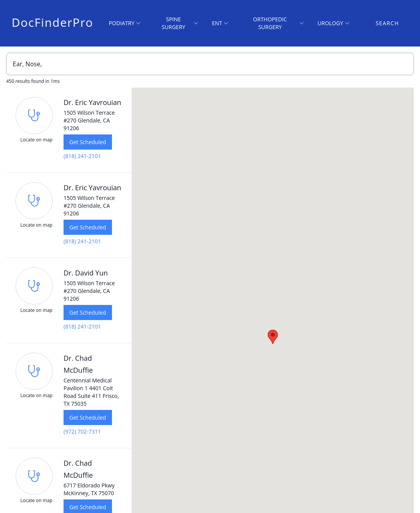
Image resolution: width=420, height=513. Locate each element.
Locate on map (37, 140)
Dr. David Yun (86, 273)
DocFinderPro (52, 22)
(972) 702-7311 (82, 431)
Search (388, 23)
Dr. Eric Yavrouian (92, 102)
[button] (273, 337)
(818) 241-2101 (82, 156)
